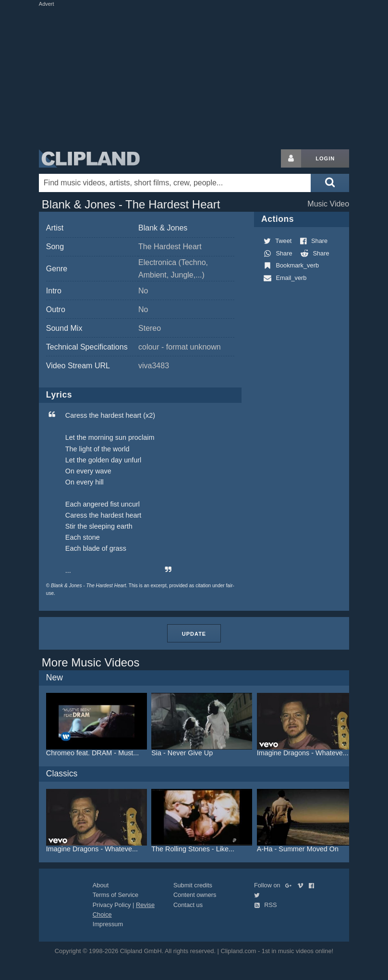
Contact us (188, 905)
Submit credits (193, 885)
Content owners (195, 895)
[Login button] (291, 158)
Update (194, 634)
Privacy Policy (112, 905)
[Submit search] (330, 183)
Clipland (89, 158)
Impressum (108, 924)
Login (325, 158)
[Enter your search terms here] (175, 183)
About (101, 885)
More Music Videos (91, 662)
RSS (266, 905)
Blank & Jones (163, 228)
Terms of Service (115, 895)
